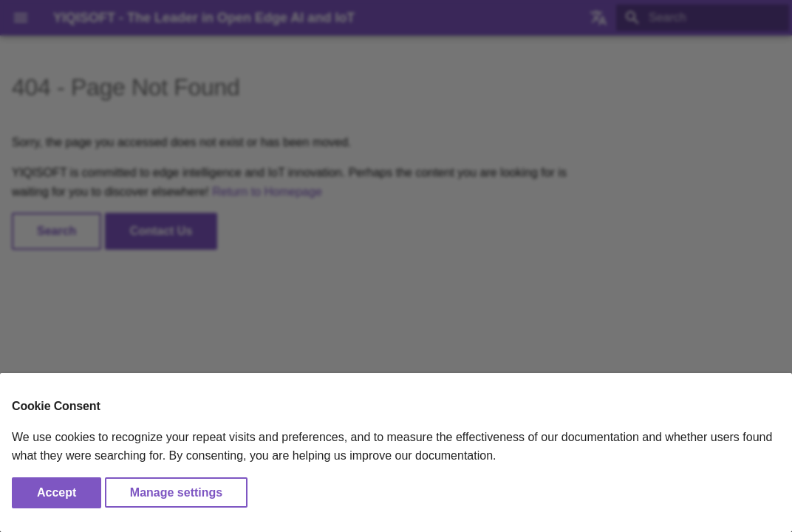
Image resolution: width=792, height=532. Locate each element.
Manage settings (176, 492)
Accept (57, 492)
